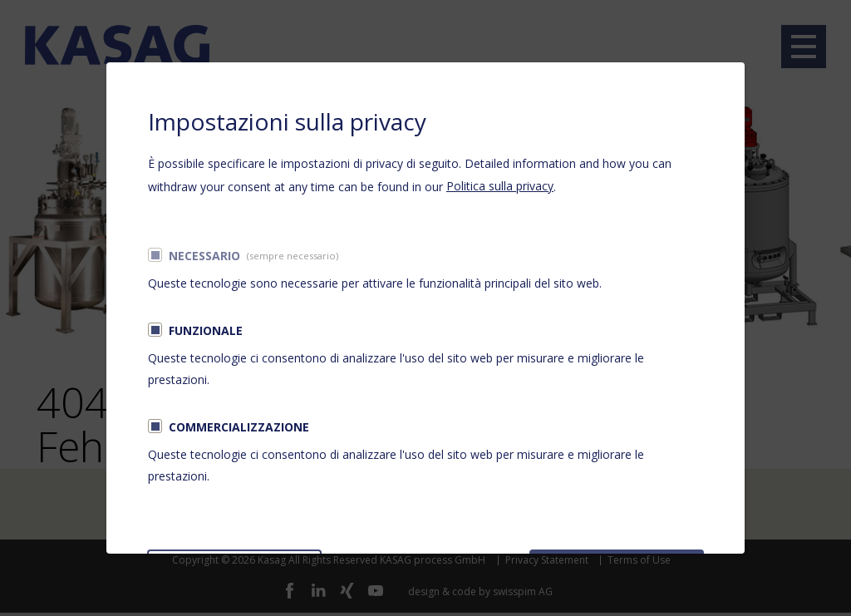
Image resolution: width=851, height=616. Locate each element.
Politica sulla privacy (500, 186)
